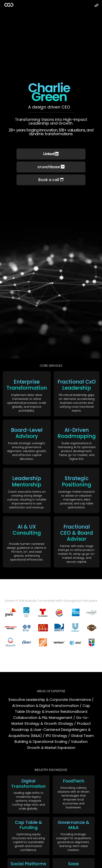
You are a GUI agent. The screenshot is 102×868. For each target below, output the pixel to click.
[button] (96, 5)
